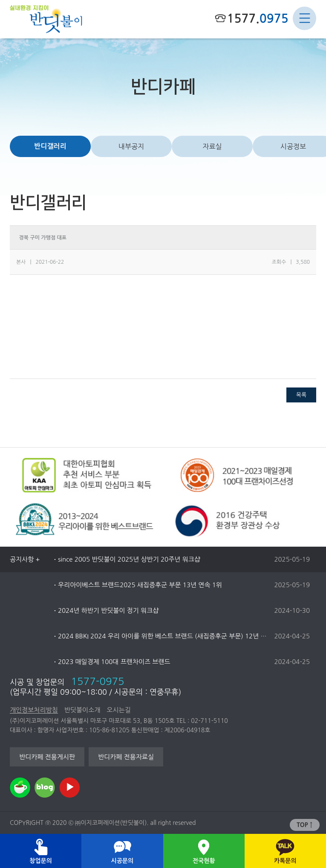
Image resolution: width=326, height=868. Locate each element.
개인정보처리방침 (34, 710)
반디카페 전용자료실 (126, 757)
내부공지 (131, 146)
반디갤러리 (50, 146)
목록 (301, 395)
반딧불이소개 (82, 710)
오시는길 (118, 710)
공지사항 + (25, 559)
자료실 (212, 146)
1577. (257, 18)
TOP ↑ (304, 825)
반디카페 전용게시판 (47, 757)
